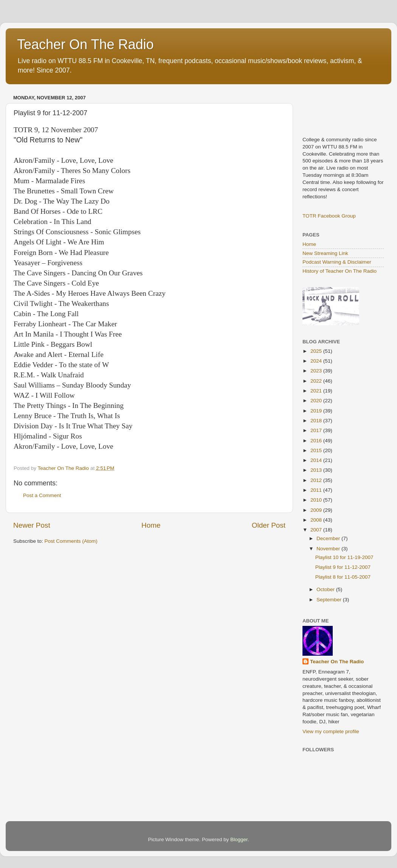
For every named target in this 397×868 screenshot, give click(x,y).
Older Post (269, 525)
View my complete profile (331, 731)
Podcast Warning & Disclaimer (337, 262)
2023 (317, 371)
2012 (317, 480)
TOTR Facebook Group (329, 216)
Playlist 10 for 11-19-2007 (344, 557)
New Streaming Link (325, 253)
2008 (317, 520)
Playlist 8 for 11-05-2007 (343, 577)
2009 (317, 510)
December (329, 538)
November (329, 549)
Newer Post (32, 525)
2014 (317, 460)
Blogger (239, 839)
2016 (317, 441)
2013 (317, 470)
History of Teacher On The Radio (340, 271)
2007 (317, 530)
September (330, 600)
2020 (317, 401)
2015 (317, 450)
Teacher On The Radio (85, 44)
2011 (317, 490)
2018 (317, 421)
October (326, 589)
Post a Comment (42, 495)
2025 (317, 351)
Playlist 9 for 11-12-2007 (343, 567)
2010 (317, 500)
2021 (317, 391)
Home (151, 525)
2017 (317, 430)
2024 (317, 361)
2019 (317, 411)
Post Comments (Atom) (71, 541)
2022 (317, 381)
